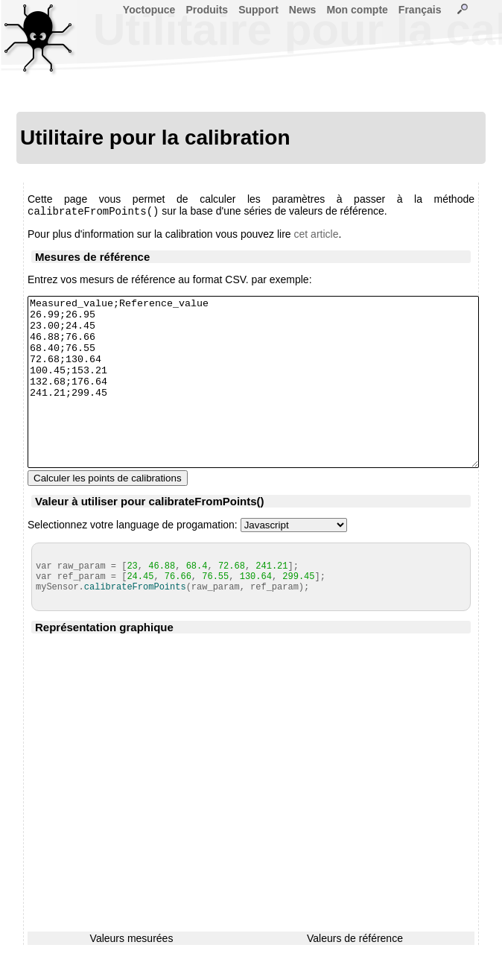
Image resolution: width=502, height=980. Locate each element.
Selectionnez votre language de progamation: (133, 560)
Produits (207, 10)
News (303, 10)
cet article (317, 235)
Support (258, 10)
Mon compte (357, 10)
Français (420, 10)
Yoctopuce (149, 10)
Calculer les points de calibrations (108, 513)
